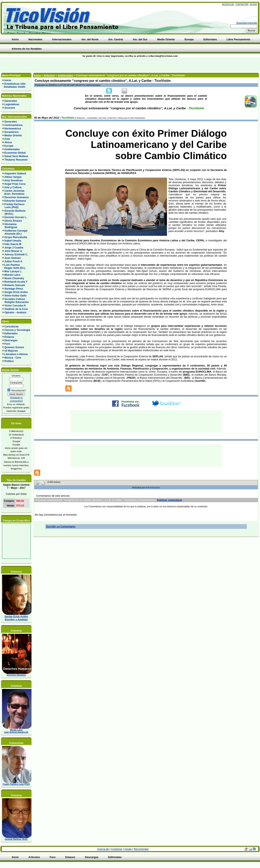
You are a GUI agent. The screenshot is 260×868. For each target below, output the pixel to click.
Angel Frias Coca (15, 184)
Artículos (49, 75)
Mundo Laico (12, 275)
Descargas (11, 340)
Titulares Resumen (16, 160)
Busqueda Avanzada (247, 23)
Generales (11, 101)
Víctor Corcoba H (15, 306)
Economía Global (15, 153)
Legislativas (12, 104)
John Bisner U (13, 251)
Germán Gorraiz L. (16, 217)
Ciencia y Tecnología (17, 330)
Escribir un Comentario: (61, 526)
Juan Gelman (13, 258)
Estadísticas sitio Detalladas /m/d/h (14, 85)
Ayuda (253, 4)
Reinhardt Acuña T (16, 282)
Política (9, 361)
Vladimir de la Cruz (16, 309)
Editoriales (11, 333)
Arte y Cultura (13, 187)
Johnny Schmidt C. (16, 254)
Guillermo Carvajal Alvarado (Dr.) (15, 232)
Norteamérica (13, 128)
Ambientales (12, 149)
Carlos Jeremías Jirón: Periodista (13, 192)
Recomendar (141, 849)
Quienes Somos (14, 347)
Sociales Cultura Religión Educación (16, 301)
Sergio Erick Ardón (16, 292)
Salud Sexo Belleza (16, 156)
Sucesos (10, 108)
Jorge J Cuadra (14, 248)
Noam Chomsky (14, 278)
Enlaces (9, 337)
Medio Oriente (13, 135)
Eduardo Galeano (15, 201)
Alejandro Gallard (15, 173)
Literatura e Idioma (16, 354)
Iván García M (13, 244)
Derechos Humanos (17, 197)
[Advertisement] (62, 65)
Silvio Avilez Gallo (16, 296)
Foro (7, 344)
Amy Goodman (14, 180)
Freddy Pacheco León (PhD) (13, 206)
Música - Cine (13, 358)
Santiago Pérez (14, 289)
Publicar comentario (170, 500)
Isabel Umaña (13, 241)
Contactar (242, 4)
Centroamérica (14, 125)
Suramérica (12, 132)
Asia (7, 139)
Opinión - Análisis (15, 312)
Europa (9, 146)
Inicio (8, 80)
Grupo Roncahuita (16, 237)
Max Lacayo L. (13, 271)
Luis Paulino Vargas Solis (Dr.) (14, 266)
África (8, 142)
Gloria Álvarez (13, 221)
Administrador (153, 488)
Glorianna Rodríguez (10, 226)
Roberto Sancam (15, 285)
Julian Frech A (13, 261)
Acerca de (228, 4)
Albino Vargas (13, 177)
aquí (23, 411)
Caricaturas (12, 326)
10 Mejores (11, 351)
